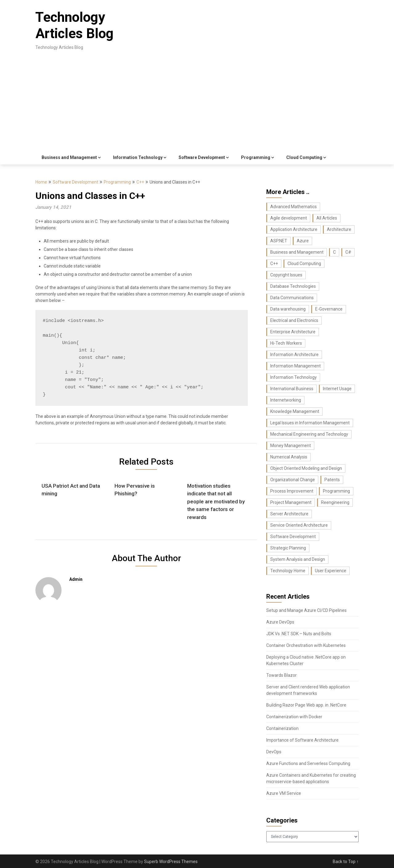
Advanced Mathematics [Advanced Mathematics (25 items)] (293, 207)
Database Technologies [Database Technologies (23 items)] (293, 286)
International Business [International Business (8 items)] (292, 389)
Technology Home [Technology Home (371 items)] (288, 571)
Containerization (282, 728)
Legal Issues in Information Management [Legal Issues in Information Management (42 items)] (310, 423)
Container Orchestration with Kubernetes (306, 645)
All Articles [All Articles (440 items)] (327, 218)
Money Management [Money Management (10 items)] (291, 446)
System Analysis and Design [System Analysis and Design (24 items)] (298, 559)
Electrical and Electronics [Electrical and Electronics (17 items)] (294, 320)
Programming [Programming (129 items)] (336, 491)
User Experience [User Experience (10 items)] (331, 571)
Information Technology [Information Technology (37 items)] (293, 377)
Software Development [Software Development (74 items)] (293, 537)
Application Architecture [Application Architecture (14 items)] (294, 229)
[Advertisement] (197, 105)
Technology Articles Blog (74, 25)
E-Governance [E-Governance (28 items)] (329, 309)
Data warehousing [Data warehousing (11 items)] (288, 309)
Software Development (202, 157)
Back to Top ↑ (346, 862)
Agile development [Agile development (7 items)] (289, 218)
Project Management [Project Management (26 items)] (291, 502)
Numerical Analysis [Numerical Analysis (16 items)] (289, 457)
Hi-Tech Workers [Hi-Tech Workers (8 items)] (286, 343)
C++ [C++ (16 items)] (274, 264)
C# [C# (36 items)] (348, 252)
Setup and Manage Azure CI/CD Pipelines (306, 610)
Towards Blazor (281, 675)
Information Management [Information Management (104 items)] (295, 366)
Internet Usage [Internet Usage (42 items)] (337, 389)
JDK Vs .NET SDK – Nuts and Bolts (299, 634)
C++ (140, 182)
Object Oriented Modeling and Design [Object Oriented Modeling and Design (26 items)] (306, 468)
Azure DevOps (280, 622)
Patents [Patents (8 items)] (332, 480)
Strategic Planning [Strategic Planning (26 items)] (288, 548)
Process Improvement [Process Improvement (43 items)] (292, 491)
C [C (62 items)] (334, 252)
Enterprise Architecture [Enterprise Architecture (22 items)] (293, 332)
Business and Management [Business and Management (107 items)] (297, 252)
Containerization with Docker (294, 717)
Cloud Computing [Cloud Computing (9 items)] (304, 264)
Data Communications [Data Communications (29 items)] (292, 298)
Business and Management (69, 157)
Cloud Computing (304, 157)
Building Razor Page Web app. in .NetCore (306, 705)
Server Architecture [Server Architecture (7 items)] (289, 514)
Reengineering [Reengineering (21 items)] (335, 502)
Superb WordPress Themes (171, 862)
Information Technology (138, 157)
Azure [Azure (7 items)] (303, 241)
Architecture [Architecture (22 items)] (339, 229)
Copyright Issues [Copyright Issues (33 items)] (286, 275)
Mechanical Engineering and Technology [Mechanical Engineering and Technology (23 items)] (309, 434)
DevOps (274, 752)
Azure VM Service (284, 793)
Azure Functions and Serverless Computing (308, 763)
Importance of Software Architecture (302, 740)
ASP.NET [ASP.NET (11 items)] (279, 241)
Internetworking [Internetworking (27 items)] (286, 400)
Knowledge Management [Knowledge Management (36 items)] (295, 411)
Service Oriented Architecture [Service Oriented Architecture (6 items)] (299, 525)
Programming (256, 157)
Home (41, 182)
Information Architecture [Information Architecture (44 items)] (294, 355)
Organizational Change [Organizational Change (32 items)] (293, 480)
